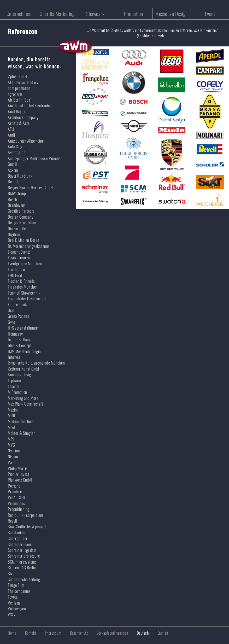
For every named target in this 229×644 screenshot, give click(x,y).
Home (12, 633)
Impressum (53, 633)
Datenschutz (79, 633)
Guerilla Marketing (57, 14)
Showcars (95, 14)
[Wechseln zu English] (159, 633)
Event (210, 14)
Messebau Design (172, 14)
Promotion (133, 14)
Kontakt (31, 633)
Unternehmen (19, 14)
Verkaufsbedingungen (112, 633)
